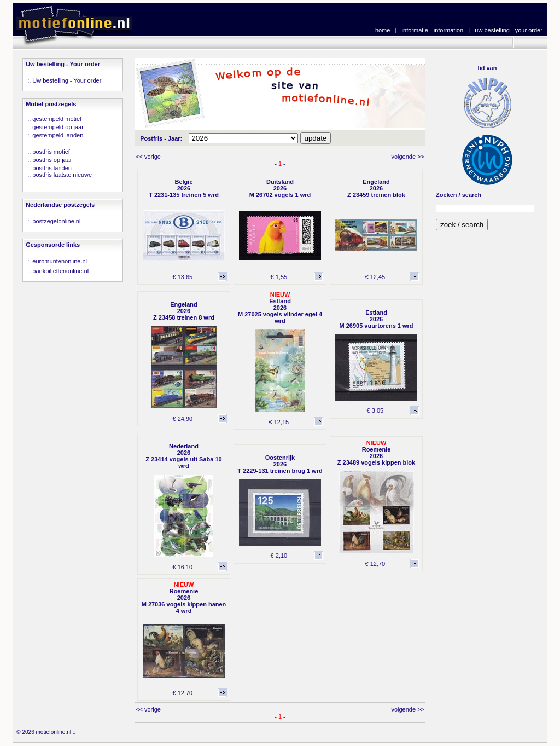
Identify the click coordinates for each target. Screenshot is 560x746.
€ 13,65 (182, 277)
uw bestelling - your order (509, 30)
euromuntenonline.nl (60, 261)
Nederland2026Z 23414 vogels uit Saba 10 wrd (183, 456)
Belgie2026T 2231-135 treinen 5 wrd (184, 188)
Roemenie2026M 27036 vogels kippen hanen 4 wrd (184, 601)
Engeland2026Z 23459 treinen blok (376, 188)
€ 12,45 (375, 277)
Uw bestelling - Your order (67, 80)
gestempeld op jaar (58, 127)
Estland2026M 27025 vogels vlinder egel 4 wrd (280, 311)
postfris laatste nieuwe (62, 175)
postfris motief (51, 152)
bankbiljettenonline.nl (60, 271)
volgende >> (408, 157)
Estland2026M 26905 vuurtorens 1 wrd (376, 319)
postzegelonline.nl (56, 221)
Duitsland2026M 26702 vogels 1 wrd (280, 188)
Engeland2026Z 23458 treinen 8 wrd (184, 311)
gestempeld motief (57, 119)
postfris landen (52, 168)
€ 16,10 (182, 567)
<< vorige (148, 157)
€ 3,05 (375, 410)
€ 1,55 (279, 277)
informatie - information (433, 30)
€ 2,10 (279, 556)
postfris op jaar (52, 160)
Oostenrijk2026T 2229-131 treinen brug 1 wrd (280, 464)
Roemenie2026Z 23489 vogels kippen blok (376, 456)
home (383, 30)
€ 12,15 (279, 422)
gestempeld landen (58, 135)
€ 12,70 (375, 564)
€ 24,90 (182, 419)
